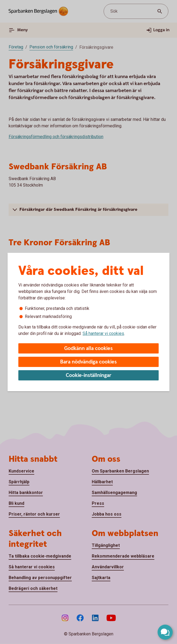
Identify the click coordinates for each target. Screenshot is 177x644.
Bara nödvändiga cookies (88, 362)
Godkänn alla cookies (88, 349)
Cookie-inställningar (89, 375)
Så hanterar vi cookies (103, 333)
